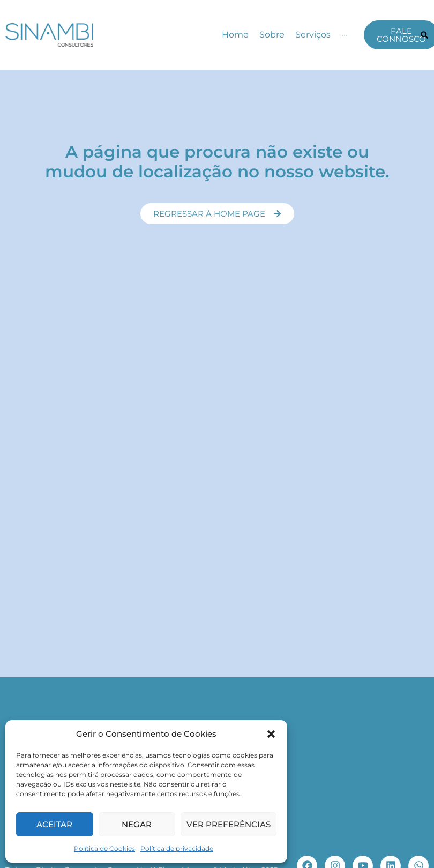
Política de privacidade (177, 848)
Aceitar (54, 824)
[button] (271, 734)
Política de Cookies (104, 848)
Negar (137, 824)
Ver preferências (229, 824)
